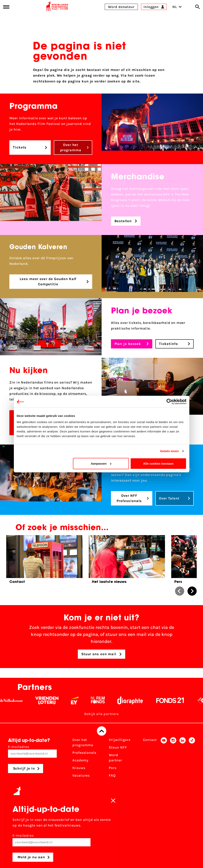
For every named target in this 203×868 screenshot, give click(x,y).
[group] (44, 561)
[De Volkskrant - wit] (17, 700)
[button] (180, 591)
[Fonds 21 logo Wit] (176, 700)
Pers (113, 768)
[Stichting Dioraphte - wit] (136, 700)
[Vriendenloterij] (52, 700)
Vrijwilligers (120, 740)
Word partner (115, 758)
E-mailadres (32, 751)
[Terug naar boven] (102, 731)
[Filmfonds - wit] (103, 700)
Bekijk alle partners (101, 714)
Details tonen (170, 451)
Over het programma (83, 742)
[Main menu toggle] (6, 7)
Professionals (84, 753)
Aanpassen (101, 463)
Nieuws (79, 768)
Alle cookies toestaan (158, 463)
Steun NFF (118, 747)
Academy (80, 760)
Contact (150, 740)
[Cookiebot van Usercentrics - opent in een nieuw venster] (169, 402)
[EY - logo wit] (80, 700)
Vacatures (81, 775)
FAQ (112, 775)
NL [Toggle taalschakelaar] (177, 7)
